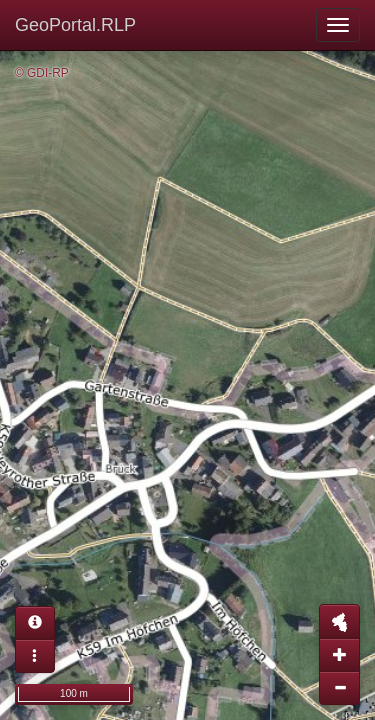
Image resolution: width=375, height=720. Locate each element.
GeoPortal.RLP (75, 25)
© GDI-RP (42, 73)
